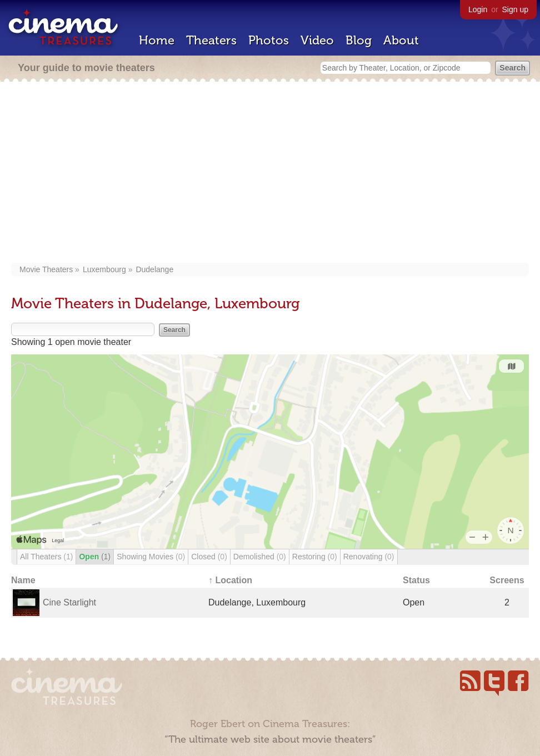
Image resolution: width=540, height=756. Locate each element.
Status (416, 580)
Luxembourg (104, 269)
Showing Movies (151, 557)
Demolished (260, 557)
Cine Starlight (69, 602)
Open (95, 557)
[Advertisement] (270, 173)
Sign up (515, 9)
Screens (507, 580)
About (401, 40)
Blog (359, 40)
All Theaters (46, 557)
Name (23, 580)
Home (157, 40)
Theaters (211, 40)
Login (478, 9)
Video (317, 40)
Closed (209, 557)
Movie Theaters (46, 269)
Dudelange (154, 269)
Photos (269, 40)
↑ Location (230, 580)
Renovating (369, 557)
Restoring (315, 557)
